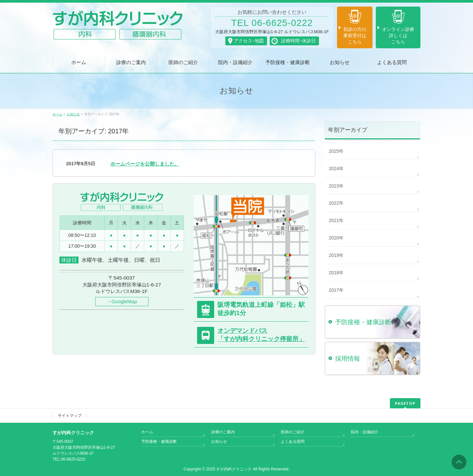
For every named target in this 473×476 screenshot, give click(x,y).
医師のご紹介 (293, 432)
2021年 (336, 220)
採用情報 (348, 359)
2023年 (336, 186)
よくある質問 (293, 442)
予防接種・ (363, 322)
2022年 (336, 203)
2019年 (336, 255)
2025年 (336, 151)
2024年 (336, 169)
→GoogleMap (122, 301)
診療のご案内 (223, 432)
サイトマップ (70, 416)
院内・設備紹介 (365, 432)
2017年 (336, 290)
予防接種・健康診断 (159, 442)
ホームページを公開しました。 (145, 164)
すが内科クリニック (234, 469)
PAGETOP (405, 403)
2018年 (336, 273)
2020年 (336, 238)
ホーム (147, 432)
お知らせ (219, 442)
